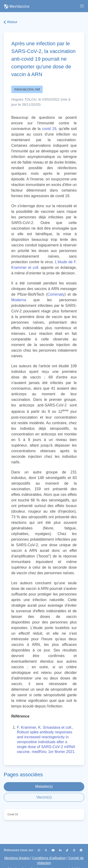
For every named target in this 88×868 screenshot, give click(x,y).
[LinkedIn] (61, 850)
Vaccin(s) (44, 797)
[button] (82, 6)
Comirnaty (56, 294)
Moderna (19, 300)
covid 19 (49, 129)
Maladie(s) (44, 786)
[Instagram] (39, 850)
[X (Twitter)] (46, 850)
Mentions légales (17, 858)
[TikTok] (67, 850)
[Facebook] (81, 850)
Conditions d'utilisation (49, 858)
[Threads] (75, 850)
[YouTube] (54, 850)
